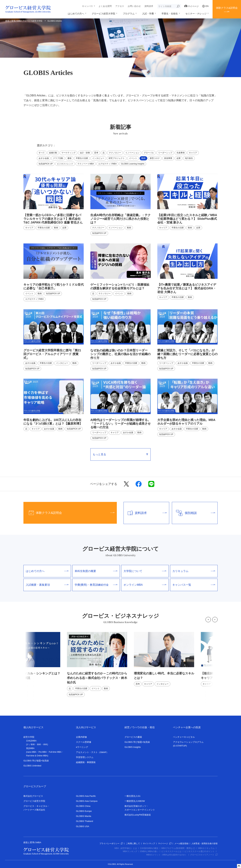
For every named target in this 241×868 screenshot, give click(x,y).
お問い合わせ (134, 6)
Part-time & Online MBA (37, 756)
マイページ (192, 6)
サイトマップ (149, 844)
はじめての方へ (76, 14)
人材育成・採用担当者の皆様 (205, 844)
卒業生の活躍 (82, 158)
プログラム (129, 14)
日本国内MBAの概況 (149, 848)
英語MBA (30, 748)
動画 (143, 158)
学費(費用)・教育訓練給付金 (96, 585)
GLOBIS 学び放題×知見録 (36, 761)
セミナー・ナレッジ (196, 14)
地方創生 (189, 158)
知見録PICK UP (46, 164)
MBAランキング (130, 851)
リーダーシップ (165, 153)
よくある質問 (105, 6)
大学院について (145, 571)
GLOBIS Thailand (85, 821)
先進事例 (181, 153)
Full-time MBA (55, 752)
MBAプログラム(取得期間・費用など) (178, 848)
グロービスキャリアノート (204, 855)
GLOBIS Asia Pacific (86, 796)
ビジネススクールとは (171, 851)
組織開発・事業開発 (86, 762)
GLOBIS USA (83, 826)
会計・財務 (85, 153)
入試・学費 (148, 14)
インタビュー (98, 158)
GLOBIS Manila (84, 816)
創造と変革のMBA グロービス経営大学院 (24, 21)
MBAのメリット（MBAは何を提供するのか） (167, 855)
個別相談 (194, 513)
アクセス (120, 6)
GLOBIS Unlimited (32, 766)
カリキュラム (194, 571)
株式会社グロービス (33, 796)
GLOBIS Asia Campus (87, 801)
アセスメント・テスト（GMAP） (92, 752)
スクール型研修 (84, 742)
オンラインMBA (145, 585)
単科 (39, 744)
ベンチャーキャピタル (184, 737)
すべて (42, 153)
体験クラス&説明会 (227, 8)
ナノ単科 (31, 744)
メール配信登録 (181, 844)
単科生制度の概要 (96, 571)
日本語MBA (31, 741)
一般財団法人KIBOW (135, 801)
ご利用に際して (133, 844)
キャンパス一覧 (194, 585)
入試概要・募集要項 (47, 585)
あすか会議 (44, 158)
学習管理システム (85, 757)
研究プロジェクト (117, 158)
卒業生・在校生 (170, 14)
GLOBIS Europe (84, 811)
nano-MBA (32, 752)
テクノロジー (115, 153)
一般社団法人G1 (132, 796)
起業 (179, 158)
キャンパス (87, 6)
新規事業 (168, 158)
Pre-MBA (43, 752)
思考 (96, 153)
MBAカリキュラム (206, 848)
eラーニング (82, 747)
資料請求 (149, 6)
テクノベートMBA (86, 164)
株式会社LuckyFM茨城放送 (138, 815)
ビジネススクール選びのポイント (199, 851)
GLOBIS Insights (133, 747)
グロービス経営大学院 (103, 14)
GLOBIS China (83, 806)
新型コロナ (155, 158)
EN (205, 6)
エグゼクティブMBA (107, 164)
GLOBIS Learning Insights (133, 164)
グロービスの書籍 (133, 737)
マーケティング (68, 153)
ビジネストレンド (65, 164)
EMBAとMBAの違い (149, 851)
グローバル (149, 153)
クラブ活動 (58, 158)
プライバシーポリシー (111, 844)
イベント (133, 158)
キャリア (193, 153)
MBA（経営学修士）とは (126, 848)
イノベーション (132, 153)
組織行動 (53, 153)
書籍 (69, 158)
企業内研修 (81, 737)
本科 (45, 744)
